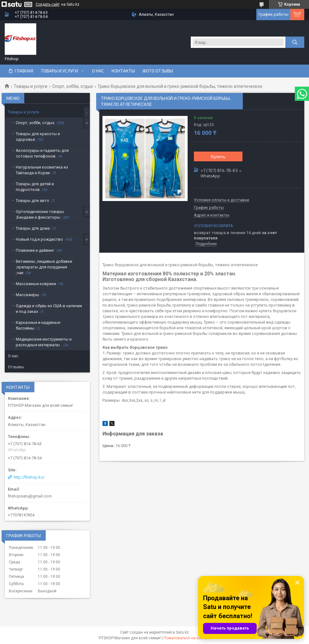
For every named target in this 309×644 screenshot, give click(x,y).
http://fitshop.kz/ (29, 477)
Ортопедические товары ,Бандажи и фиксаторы (40, 214)
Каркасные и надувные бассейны (38, 325)
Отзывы (16, 367)
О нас (98, 71)
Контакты (123, 71)
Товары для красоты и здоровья (38, 137)
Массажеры (27, 295)
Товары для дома (33, 228)
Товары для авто (32, 201)
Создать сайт (48, 4)
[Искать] (295, 42)
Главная (24, 71)
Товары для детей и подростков (35, 187)
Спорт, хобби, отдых (73, 86)
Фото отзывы (158, 71)
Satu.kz (182, 632)
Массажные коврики (36, 284)
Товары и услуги (59, 71)
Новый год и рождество (39, 239)
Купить (218, 156)
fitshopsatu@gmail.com (30, 496)
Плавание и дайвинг (35, 250)
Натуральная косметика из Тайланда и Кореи (42, 170)
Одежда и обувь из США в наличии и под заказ (49, 309)
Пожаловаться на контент (187, 638)
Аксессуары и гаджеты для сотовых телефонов (42, 153)
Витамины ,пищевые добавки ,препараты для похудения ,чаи (44, 267)
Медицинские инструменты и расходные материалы (44, 342)
